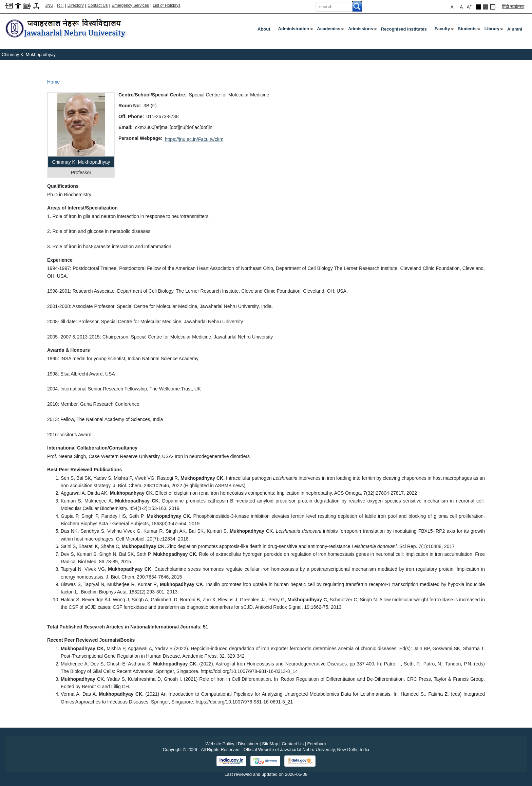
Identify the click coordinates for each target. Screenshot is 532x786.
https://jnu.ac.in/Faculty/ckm (194, 139)
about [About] (264, 29)
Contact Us (98, 5)
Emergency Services (130, 5)
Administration (295, 30)
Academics (330, 30)
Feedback (317, 744)
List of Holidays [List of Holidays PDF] (166, 5)
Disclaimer (248, 744)
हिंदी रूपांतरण (513, 7)
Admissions (362, 30)
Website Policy (220, 744)
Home (53, 82)
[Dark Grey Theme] (486, 7)
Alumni (515, 29)
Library (493, 30)
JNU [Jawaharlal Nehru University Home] (49, 5)
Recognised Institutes (404, 29)
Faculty (444, 30)
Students (469, 30)
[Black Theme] (479, 7)
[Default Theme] (493, 7)
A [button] (469, 7)
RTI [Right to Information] (60, 5)
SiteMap (270, 744)
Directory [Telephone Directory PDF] (76, 5)
